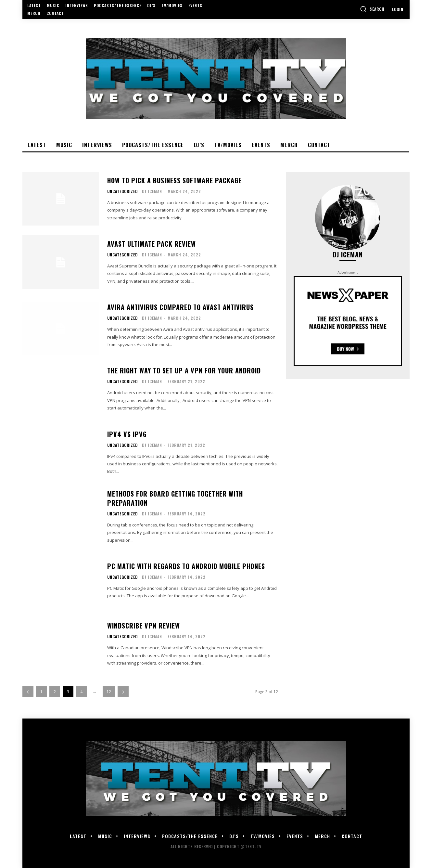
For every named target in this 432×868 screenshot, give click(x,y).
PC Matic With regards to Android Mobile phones (186, 566)
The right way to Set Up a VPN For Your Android (184, 370)
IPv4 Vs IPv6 (127, 434)
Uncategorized (122, 191)
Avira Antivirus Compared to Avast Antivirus (180, 307)
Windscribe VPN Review (144, 626)
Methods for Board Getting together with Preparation (175, 498)
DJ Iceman (152, 191)
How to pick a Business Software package (174, 180)
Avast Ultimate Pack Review (152, 244)
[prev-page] (28, 692)
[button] (372, 9)
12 (109, 692)
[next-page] (123, 692)
